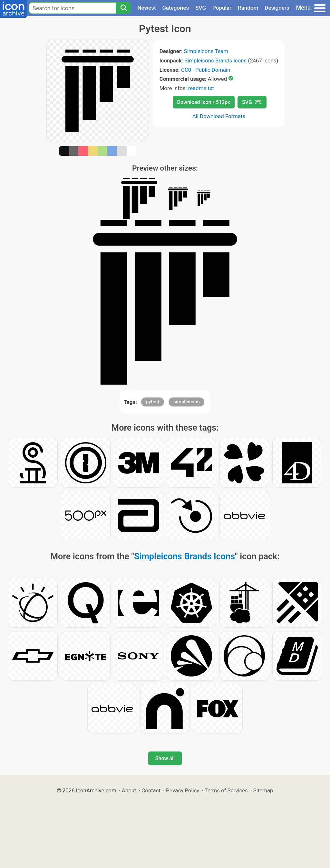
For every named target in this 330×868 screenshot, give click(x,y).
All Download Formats (219, 116)
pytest (153, 402)
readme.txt (201, 88)
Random (248, 8)
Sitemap (263, 790)
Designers (277, 8)
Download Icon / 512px (204, 102)
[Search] (123, 8)
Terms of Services (226, 790)
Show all (165, 758)
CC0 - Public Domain (206, 70)
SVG (201, 8)
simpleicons (186, 402)
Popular (222, 8)
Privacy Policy (183, 790)
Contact (151, 790)
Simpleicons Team (206, 51)
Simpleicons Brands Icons (215, 61)
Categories (176, 8)
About (129, 790)
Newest (146, 8)
